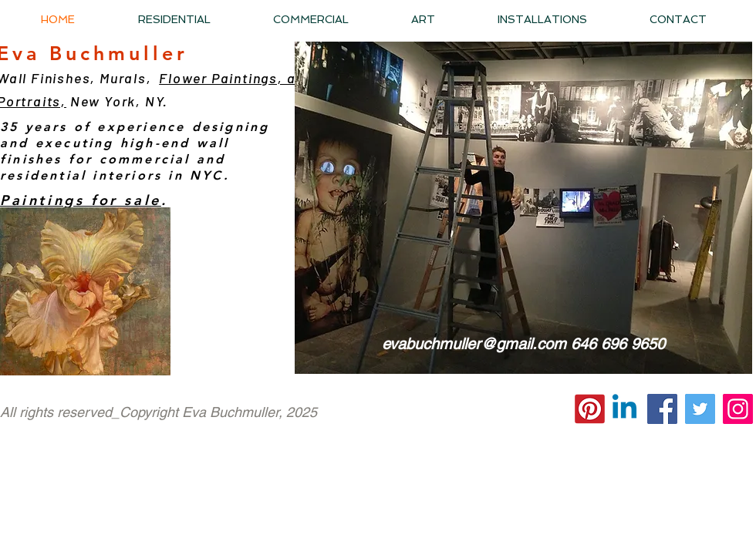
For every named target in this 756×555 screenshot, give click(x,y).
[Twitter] (700, 409)
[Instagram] (738, 409)
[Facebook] (662, 409)
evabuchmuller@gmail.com (474, 344)
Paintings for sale (81, 200)
